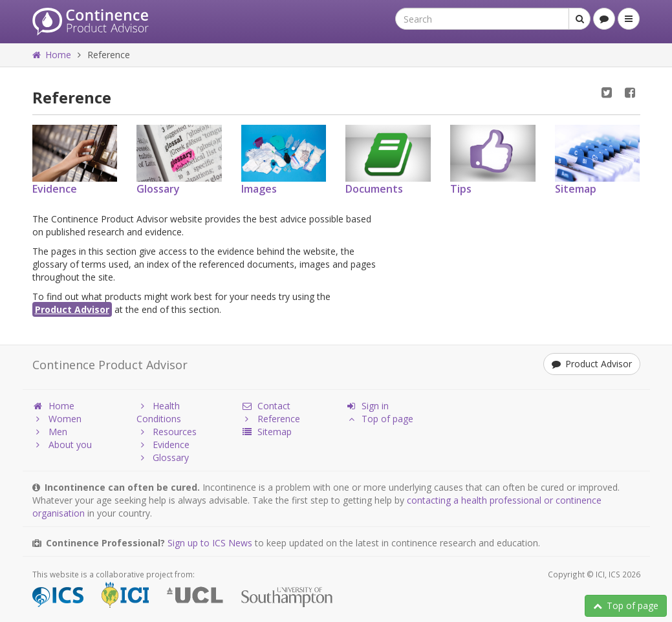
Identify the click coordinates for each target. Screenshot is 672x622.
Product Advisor (72, 309)
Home (52, 55)
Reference (271, 419)
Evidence (163, 445)
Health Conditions (159, 412)
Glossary (163, 457)
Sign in (367, 406)
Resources (167, 432)
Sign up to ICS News (210, 543)
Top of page (626, 606)
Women (57, 419)
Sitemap (266, 432)
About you (62, 445)
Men (50, 432)
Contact (266, 406)
